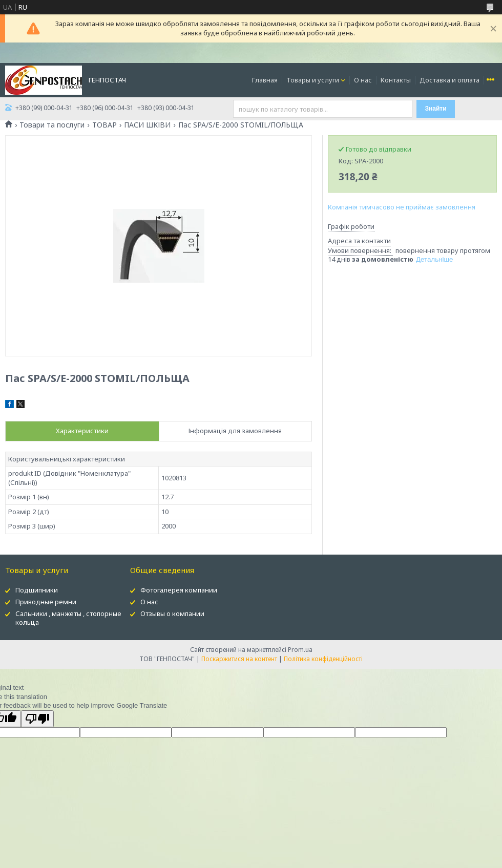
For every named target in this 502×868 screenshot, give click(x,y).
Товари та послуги (52, 125)
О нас (363, 80)
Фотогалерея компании (179, 590)
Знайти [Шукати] (436, 109)
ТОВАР (104, 125)
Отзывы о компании (172, 613)
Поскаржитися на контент (239, 659)
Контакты (396, 80)
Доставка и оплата (449, 80)
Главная (265, 80)
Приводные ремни (46, 602)
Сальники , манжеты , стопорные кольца (68, 618)
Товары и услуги (313, 80)
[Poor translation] (37, 719)
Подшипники (37, 590)
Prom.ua (300, 650)
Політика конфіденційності (323, 659)
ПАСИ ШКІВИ (147, 125)
